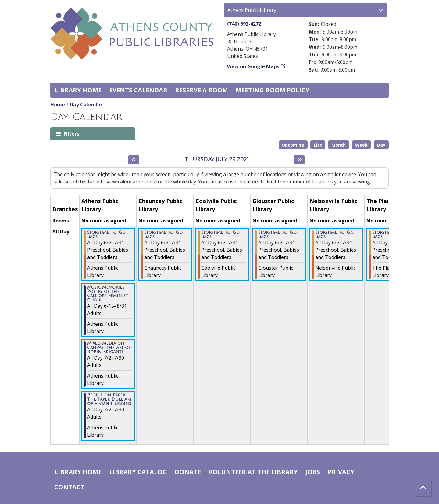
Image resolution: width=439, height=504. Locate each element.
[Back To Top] (423, 488)
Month (339, 145)
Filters (71, 134)
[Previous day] (134, 160)
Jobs (313, 472)
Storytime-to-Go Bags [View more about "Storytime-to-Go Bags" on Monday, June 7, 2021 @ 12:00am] (106, 235)
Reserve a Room (202, 90)
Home (58, 105)
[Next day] (299, 160)
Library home (78, 90)
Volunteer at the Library (253, 472)
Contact (69, 487)
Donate (188, 472)
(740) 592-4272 (244, 24)
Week (361, 145)
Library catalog (138, 472)
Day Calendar (86, 105)
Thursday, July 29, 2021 (217, 159)
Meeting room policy (273, 90)
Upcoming (293, 145)
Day (381, 145)
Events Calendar (138, 90)
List (318, 145)
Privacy (341, 472)
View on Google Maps (253, 66)
